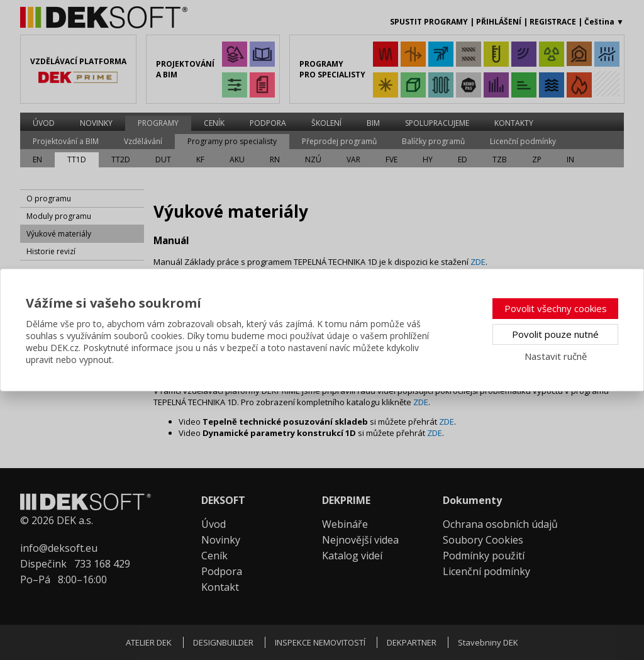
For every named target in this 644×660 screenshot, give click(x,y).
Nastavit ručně (556, 356)
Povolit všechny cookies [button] (556, 308)
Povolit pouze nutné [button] (555, 334)
